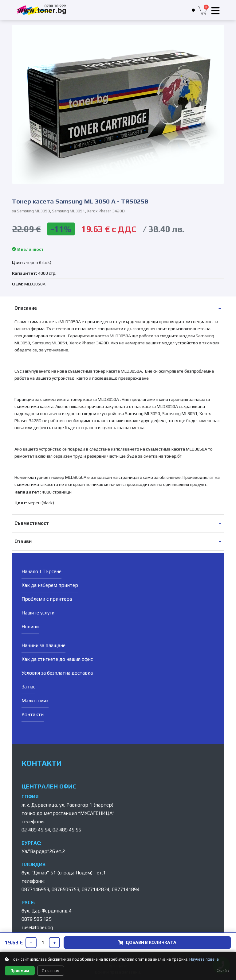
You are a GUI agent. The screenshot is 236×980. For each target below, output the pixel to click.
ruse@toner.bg (37, 927)
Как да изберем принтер (50, 585)
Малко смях (35, 701)
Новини (30, 627)
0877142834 (96, 889)
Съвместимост (32, 523)
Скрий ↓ (223, 970)
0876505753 (65, 889)
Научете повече (204, 959)
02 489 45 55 (67, 830)
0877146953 (35, 889)
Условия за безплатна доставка (57, 673)
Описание (26, 308)
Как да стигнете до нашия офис (57, 659)
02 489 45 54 (36, 830)
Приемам (20, 971)
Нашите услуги (38, 613)
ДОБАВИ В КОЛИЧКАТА (147, 942)
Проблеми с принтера (47, 599)
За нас (28, 687)
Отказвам (51, 971)
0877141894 (126, 889)
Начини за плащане (43, 645)
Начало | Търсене (41, 571)
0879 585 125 (37, 919)
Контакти (33, 714)
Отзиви (23, 541)
